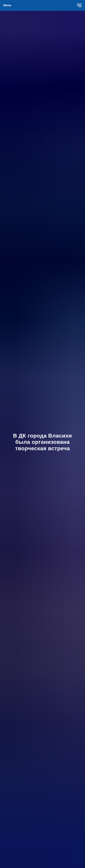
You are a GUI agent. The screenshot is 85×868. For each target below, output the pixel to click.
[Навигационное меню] (79, 5)
